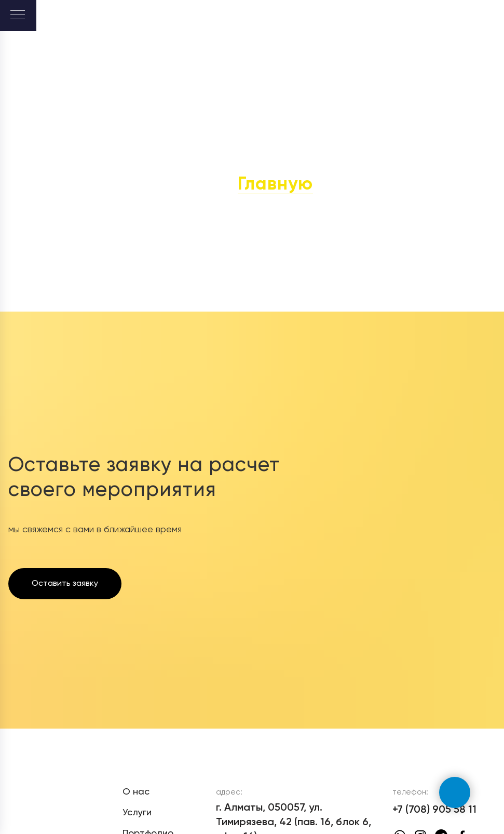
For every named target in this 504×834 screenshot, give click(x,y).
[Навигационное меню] (18, 16)
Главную (275, 185)
